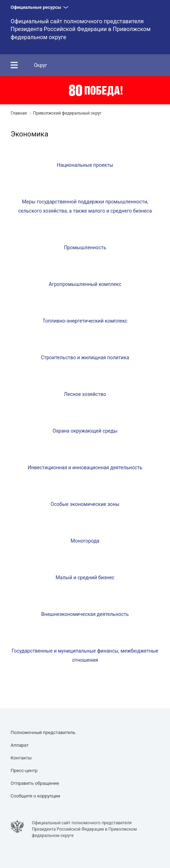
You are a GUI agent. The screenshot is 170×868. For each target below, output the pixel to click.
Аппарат (20, 745)
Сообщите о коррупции (35, 796)
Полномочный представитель (43, 732)
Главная (19, 113)
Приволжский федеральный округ (68, 113)
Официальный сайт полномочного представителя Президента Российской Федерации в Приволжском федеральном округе (81, 29)
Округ (41, 65)
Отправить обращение (35, 783)
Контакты (21, 758)
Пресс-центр (24, 771)
